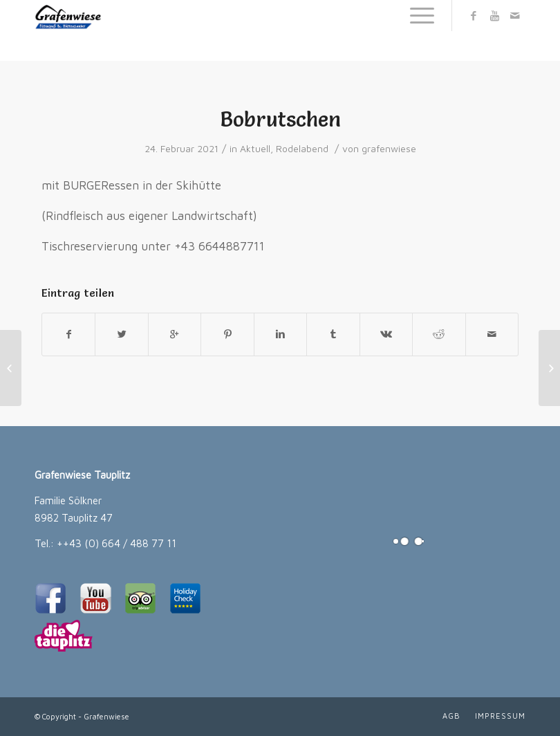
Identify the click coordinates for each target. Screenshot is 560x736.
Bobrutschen (280, 119)
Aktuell (255, 149)
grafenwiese (389, 149)
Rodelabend (302, 149)
